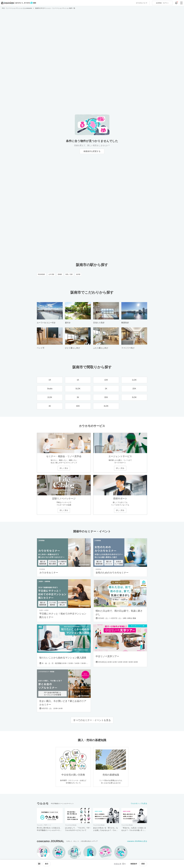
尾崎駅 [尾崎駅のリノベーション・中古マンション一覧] (60, 274)
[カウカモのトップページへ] (18, 3)
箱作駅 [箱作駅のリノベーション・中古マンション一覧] (78, 274)
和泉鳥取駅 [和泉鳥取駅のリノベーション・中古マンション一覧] (41, 274)
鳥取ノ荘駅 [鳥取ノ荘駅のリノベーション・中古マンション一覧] (69, 274)
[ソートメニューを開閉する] (39, 864)
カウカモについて (142, 3)
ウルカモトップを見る (139, 803)
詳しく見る (64, 468)
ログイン (162, 3)
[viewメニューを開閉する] (47, 864)
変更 (143, 864)
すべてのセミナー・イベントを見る (92, 720)
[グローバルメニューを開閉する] (181, 3)
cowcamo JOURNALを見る (137, 841)
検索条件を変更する (92, 151)
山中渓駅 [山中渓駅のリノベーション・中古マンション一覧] (51, 274)
